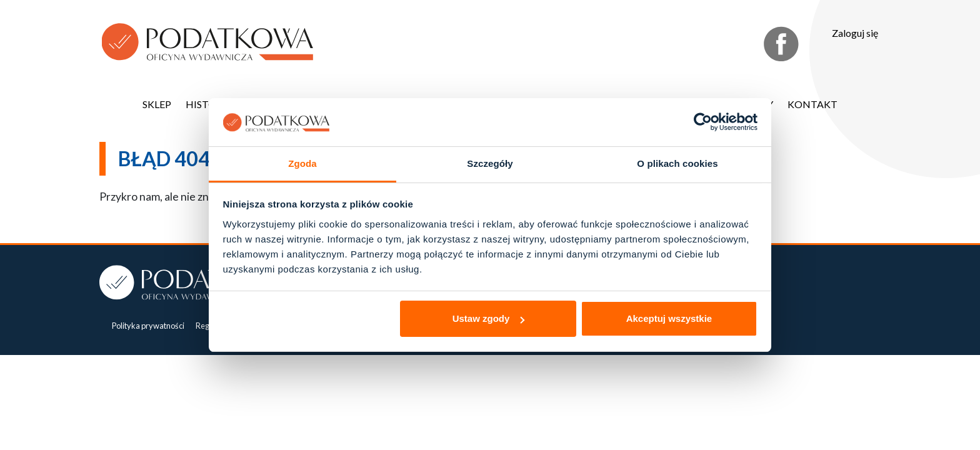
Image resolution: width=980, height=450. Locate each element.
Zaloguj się (855, 33)
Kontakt (812, 104)
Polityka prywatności (148, 326)
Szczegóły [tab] (490, 163)
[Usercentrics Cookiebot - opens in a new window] (703, 122)
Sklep (157, 104)
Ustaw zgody (489, 318)
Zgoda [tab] (302, 163)
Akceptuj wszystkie (669, 318)
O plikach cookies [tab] (677, 163)
